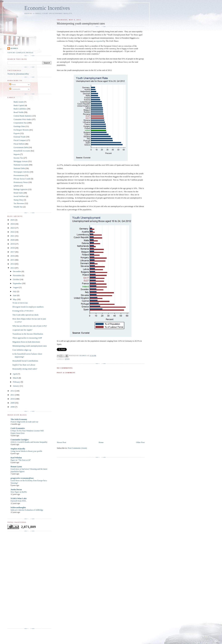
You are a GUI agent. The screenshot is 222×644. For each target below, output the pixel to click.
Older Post (140, 442)
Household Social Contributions (25, 361)
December (17, 271)
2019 (13, 244)
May (15, 299)
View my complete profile (20, 53)
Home (101, 442)
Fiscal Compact (20, 140)
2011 (13, 395)
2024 (13, 224)
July (15, 291)
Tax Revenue (19, 203)
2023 (13, 228)
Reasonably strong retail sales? (25, 369)
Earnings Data (19, 126)
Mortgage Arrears (21, 161)
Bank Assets (18, 102)
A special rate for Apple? (22, 330)
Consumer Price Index (23, 119)
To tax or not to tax (20, 303)
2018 (13, 248)
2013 (13, 268)
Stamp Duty (18, 200)
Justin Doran (16, 489)
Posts (13, 84)
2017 (13, 252)
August (16, 287)
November (17, 275)
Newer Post (61, 442)
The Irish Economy (19, 419)
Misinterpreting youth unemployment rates (30, 346)
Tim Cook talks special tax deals (25, 315)
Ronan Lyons (16, 466)
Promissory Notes (21, 182)
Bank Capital (19, 105)
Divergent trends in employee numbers (28, 307)
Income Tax (18, 158)
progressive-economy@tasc (22, 478)
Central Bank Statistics (23, 116)
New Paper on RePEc (19, 492)
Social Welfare (19, 196)
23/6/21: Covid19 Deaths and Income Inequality (29, 442)
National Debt (19, 168)
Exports (17, 133)
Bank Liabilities (20, 109)
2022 (13, 232)
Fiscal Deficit (19, 144)
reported (99, 41)
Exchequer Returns (21, 130)
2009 (13, 403)
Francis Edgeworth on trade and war (24, 422)
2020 (13, 240)
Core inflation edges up (22, 350)
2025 (13, 220)
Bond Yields (18, 112)
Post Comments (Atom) (77, 448)
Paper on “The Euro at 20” (21, 460)
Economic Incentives (47, 8)
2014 (13, 264)
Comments (15, 89)
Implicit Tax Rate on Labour (24, 365)
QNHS (67, 359)
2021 (13, 236)
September (17, 283)
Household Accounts (22, 151)
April (15, 374)
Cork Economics (18, 428)
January (16, 386)
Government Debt (21, 147)
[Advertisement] (20, 580)
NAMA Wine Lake (19, 498)
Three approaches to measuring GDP (27, 338)
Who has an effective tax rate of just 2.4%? (30, 326)
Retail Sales (18, 193)
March (16, 378)
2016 (13, 256)
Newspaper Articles (21, 172)
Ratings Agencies (21, 189)
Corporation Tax (20, 123)
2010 (13, 399)
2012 (13, 391)
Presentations (19, 175)
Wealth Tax (18, 207)
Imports (17, 154)
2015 (13, 260)
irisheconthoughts (18, 507)
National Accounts (21, 165)
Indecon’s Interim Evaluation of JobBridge (27, 510)
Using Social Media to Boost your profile (26, 451)
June (15, 295)
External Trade (20, 137)
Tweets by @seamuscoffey (18, 74)
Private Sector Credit (22, 179)
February (17, 382)
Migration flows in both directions (26, 342)
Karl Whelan (16, 458)
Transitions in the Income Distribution (28, 334)
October (16, 279)
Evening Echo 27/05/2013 (23, 311)
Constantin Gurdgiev (20, 440)
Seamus (14, 48)
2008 (13, 407)
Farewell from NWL (18, 501)
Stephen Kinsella (18, 449)
